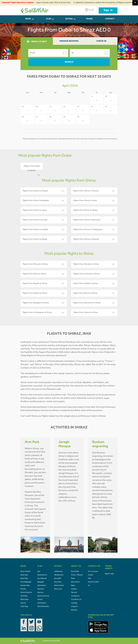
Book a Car (58, 589)
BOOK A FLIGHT (37, 42)
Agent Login (109, 574)
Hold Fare (24, 596)
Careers (74, 589)
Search (69, 62)
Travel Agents (90, 21)
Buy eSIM (58, 579)
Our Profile (75, 572)
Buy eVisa (58, 582)
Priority (23, 589)
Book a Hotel (59, 586)
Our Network (42, 579)
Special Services (43, 596)
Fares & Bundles (43, 607)
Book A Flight (25, 572)
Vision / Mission (77, 575)
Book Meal (24, 579)
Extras (69, 19)
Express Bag (25, 586)
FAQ (90, 579)
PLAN (49, 19)
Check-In (101, 41)
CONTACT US (110, 21)
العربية (89, 10)
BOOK (28, 19)
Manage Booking (69, 41)
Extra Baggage (26, 582)
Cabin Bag (24, 607)
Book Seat (24, 575)
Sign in (108, 11)
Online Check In (26, 593)
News (73, 586)
